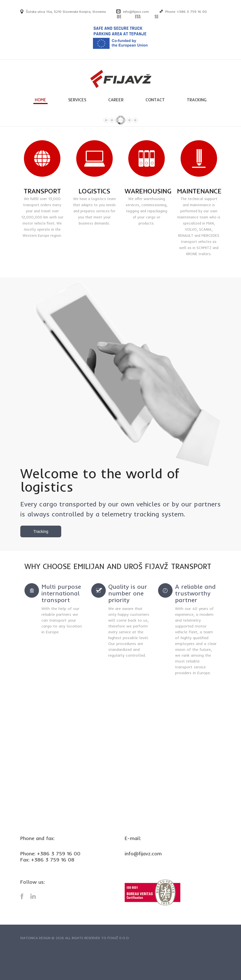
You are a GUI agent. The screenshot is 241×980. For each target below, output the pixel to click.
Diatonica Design (35, 938)
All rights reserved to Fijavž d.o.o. (97, 938)
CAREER (116, 100)
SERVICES (77, 100)
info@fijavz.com (136, 12)
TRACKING (197, 100)
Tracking (41, 531)
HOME (40, 100)
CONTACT (155, 100)
